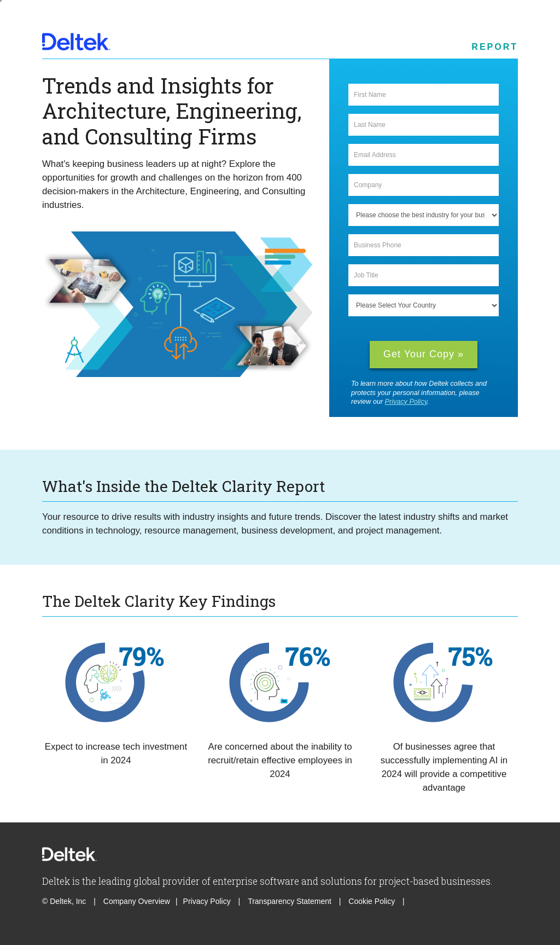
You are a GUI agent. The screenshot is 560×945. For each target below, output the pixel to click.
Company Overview (137, 901)
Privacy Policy (406, 402)
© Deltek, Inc (65, 901)
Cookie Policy (373, 901)
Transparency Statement (290, 901)
